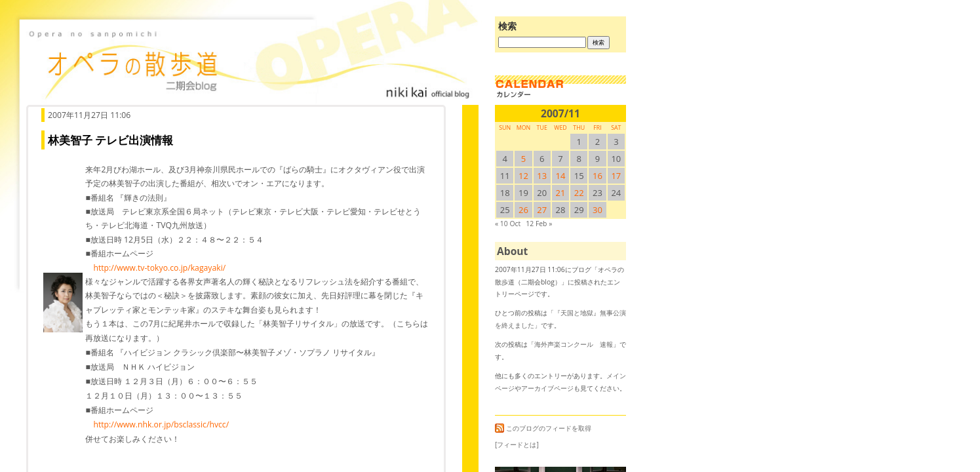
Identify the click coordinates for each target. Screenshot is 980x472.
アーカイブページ (547, 388)
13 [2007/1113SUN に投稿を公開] (542, 176)
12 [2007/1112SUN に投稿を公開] (523, 176)
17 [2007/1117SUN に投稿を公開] (616, 176)
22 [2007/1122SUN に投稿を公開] (579, 193)
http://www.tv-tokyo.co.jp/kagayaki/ (159, 268)
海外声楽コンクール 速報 (574, 344)
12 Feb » (539, 224)
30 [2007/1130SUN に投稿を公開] (598, 210)
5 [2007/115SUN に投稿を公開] (523, 159)
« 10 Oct (508, 224)
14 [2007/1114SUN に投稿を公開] (561, 176)
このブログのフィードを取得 (543, 428)
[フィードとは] (517, 444)
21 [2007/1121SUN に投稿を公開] (561, 193)
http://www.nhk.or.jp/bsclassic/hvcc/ (161, 424)
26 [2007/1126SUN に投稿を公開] (523, 210)
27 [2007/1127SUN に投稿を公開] (542, 210)
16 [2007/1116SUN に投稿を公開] (598, 176)
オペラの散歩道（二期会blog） (249, 62)
